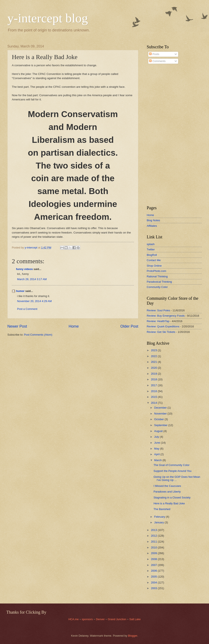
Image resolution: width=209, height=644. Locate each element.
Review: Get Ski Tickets (161, 332)
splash (151, 244)
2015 (154, 397)
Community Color (157, 287)
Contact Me (154, 260)
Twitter (151, 249)
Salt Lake (135, 619)
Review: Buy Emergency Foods (166, 316)
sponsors (88, 619)
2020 (154, 368)
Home (74, 326)
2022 (154, 356)
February (160, 517)
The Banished (162, 509)
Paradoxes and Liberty (167, 492)
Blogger (133, 636)
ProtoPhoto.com (156, 271)
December (161, 408)
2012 (154, 536)
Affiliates (152, 226)
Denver (101, 619)
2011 (154, 542)
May (157, 449)
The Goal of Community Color (171, 465)
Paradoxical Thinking (159, 282)
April (157, 454)
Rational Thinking (157, 276)
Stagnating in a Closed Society (172, 498)
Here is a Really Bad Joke (169, 503)
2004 (154, 583)
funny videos (24, 269)
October (159, 419)
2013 (154, 530)
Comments (157, 61)
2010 (154, 547)
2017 (154, 385)
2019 (154, 374)
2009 (154, 553)
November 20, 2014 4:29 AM (34, 301)
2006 (154, 571)
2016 (154, 391)
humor (20, 291)
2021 (154, 362)
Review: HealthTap (158, 321)
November (161, 414)
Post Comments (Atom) (38, 335)
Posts (154, 54)
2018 (154, 379)
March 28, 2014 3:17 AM (32, 279)
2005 (154, 577)
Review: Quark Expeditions (163, 326)
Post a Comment (27, 309)
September (161, 425)
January (159, 522)
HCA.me (74, 619)
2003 (154, 588)
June (157, 443)
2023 (154, 350)
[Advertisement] (159, 135)
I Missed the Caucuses (167, 486)
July (157, 437)
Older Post (129, 326)
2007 (154, 565)
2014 (154, 403)
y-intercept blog (48, 18)
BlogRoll (152, 255)
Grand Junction (117, 619)
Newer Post (17, 326)
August (159, 431)
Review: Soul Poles (158, 310)
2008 (154, 559)
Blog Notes (153, 220)
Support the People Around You (172, 471)
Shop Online (154, 266)
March (158, 460)
